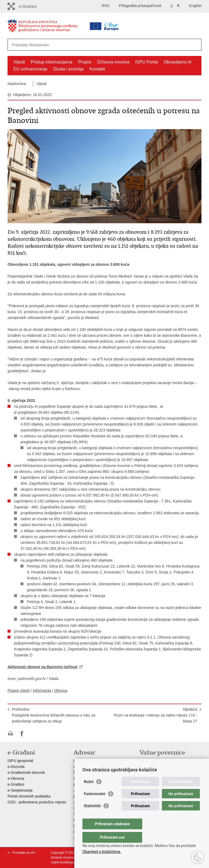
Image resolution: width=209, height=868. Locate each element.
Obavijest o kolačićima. (102, 852)
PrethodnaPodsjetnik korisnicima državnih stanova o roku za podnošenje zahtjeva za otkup (54, 715)
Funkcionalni (95, 805)
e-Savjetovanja (20, 790)
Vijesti (19, 62)
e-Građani (16, 784)
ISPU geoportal (20, 761)
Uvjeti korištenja (62, 862)
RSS (105, 6)
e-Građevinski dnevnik (26, 773)
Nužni (89, 792)
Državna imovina (113, 62)
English (195, 6)
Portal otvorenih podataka (29, 796)
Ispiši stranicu (10, 734)
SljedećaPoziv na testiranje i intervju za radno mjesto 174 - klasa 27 (155, 715)
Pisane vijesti (19, 690)
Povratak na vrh (24, 853)
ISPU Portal (147, 62)
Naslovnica (17, 84)
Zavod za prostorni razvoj (161, 767)
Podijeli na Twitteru (34, 734)
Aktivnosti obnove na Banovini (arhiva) (42, 667)
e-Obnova (16, 778)
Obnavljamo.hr (178, 62)
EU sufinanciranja (30, 69)
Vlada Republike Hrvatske (161, 761)
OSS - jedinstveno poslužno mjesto (37, 802)
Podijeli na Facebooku (22, 734)
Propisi (85, 62)
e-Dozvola (16, 767)
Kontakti (97, 69)
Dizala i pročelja (68, 69)
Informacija (42, 690)
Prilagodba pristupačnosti (140, 6)
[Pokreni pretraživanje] (195, 45)
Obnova (61, 690)
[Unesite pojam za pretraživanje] (87, 45)
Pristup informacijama (51, 62)
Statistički (92, 817)
